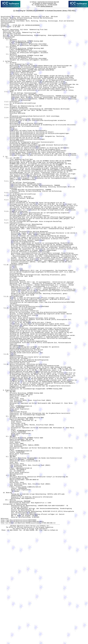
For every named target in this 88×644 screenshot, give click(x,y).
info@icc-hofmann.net (47, 6)
